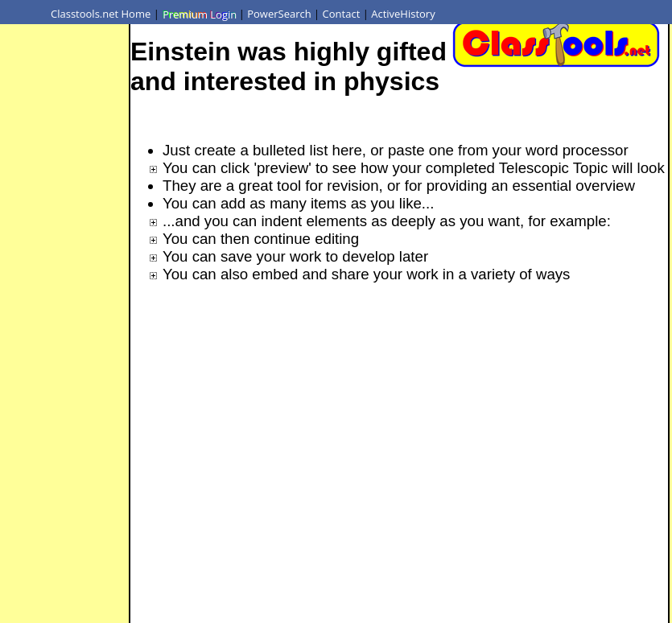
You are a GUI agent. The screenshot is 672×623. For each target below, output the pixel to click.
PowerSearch (279, 14)
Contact (342, 14)
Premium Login (199, 14)
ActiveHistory (403, 14)
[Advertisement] (64, 260)
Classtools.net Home (101, 14)
